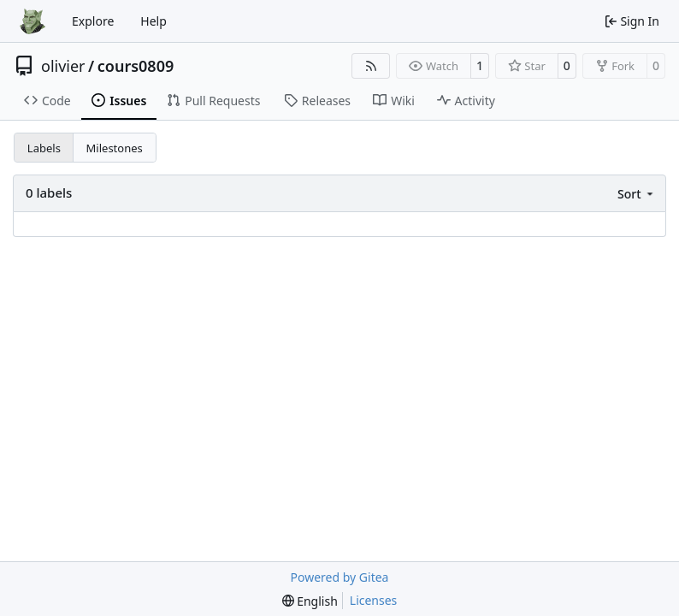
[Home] (32, 21)
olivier (63, 66)
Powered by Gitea (340, 577)
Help (154, 21)
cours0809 (136, 66)
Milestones (115, 148)
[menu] (637, 194)
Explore (93, 21)
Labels (44, 148)
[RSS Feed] (371, 66)
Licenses (374, 600)
